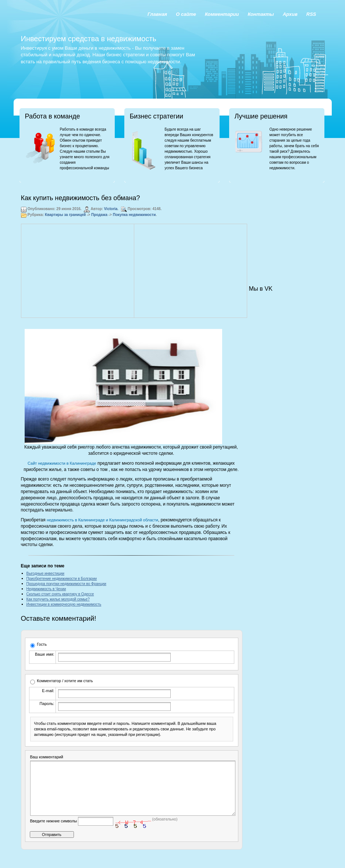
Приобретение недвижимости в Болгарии (62, 579)
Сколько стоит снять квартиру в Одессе (60, 594)
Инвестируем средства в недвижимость (89, 39)
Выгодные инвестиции (45, 573)
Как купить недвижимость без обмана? (81, 198)
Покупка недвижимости (134, 215)
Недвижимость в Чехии (46, 589)
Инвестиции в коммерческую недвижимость (64, 604)
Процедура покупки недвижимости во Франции (66, 584)
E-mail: (48, 691)
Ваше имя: (45, 654)
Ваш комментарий (47, 757)
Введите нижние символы (54, 832)
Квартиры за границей (65, 215)
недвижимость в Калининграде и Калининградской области (102, 520)
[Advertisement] (78, 271)
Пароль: (47, 704)
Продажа (99, 215)
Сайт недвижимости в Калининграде (62, 463)
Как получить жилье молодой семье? (58, 599)
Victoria (111, 209)
